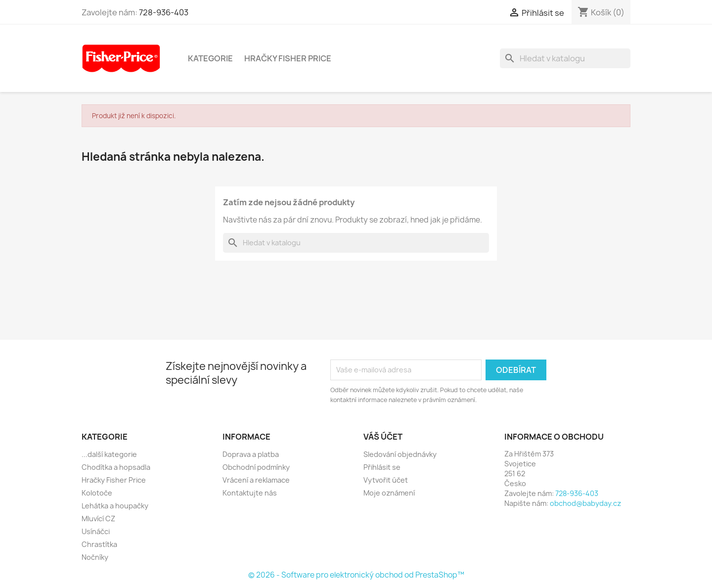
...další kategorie (109, 454)
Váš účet (383, 437)
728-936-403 (164, 12)
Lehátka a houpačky (115, 506)
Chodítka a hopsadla (116, 467)
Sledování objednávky (400, 454)
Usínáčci (96, 531)
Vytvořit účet (386, 480)
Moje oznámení (389, 493)
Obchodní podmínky (256, 467)
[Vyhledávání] (565, 58)
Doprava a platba (251, 454)
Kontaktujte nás (250, 493)
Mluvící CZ (98, 519)
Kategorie (210, 58)
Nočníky (95, 557)
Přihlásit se (382, 467)
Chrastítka (99, 544)
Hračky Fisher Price (288, 58)
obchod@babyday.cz (585, 503)
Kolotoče (97, 493)
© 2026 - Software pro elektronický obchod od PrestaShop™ (356, 575)
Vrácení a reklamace (256, 480)
